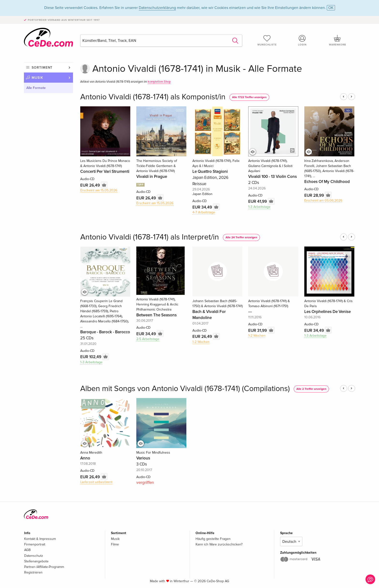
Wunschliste (267, 40)
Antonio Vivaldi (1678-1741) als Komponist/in (153, 97)
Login (302, 40)
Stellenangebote (36, 561)
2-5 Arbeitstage (148, 339)
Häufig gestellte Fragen (213, 539)
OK (331, 8)
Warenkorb (337, 40)
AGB (27, 550)
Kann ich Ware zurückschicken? (219, 544)
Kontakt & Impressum (40, 539)
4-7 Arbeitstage (204, 212)
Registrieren (33, 572)
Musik (37, 78)
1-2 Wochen (201, 342)
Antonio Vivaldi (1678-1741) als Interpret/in (150, 237)
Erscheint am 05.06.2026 (323, 200)
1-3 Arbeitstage (259, 207)
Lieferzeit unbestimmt (96, 482)
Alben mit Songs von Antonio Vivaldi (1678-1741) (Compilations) (185, 389)
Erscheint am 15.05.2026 (99, 190)
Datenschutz (34, 556)
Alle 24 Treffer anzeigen (241, 237)
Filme (115, 544)
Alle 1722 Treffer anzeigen (249, 97)
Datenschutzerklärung (157, 8)
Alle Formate (36, 88)
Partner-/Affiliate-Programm (44, 567)
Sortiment (42, 68)
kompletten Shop (159, 82)
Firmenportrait (35, 544)
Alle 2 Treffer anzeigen (311, 389)
